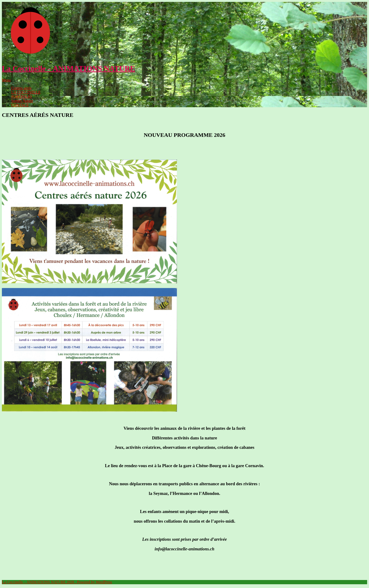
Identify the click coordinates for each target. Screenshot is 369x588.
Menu (6, 80)
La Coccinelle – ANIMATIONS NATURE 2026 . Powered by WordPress (57, 582)
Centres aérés (21, 88)
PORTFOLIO (22, 97)
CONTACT (20, 105)
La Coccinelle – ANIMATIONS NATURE (68, 68)
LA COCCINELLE (26, 92)
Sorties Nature (22, 101)
